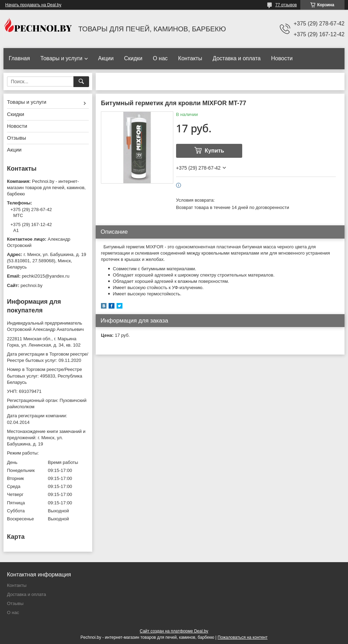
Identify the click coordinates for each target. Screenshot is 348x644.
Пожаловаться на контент (242, 637)
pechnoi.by (31, 285)
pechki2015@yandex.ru (46, 276)
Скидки (133, 58)
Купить (214, 151)
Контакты (190, 58)
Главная (19, 58)
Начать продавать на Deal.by (33, 5)
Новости (282, 58)
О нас (160, 58)
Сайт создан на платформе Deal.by (174, 631)
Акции (106, 58)
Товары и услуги (61, 58)
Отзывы (17, 138)
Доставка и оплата (237, 58)
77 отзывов (286, 5)
